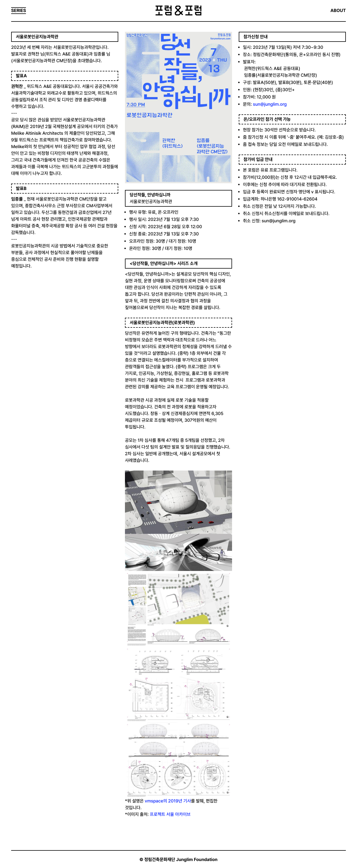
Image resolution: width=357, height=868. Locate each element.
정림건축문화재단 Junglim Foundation (181, 859)
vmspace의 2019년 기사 (168, 801)
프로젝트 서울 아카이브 (171, 814)
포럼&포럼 (178, 11)
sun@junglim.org (270, 104)
